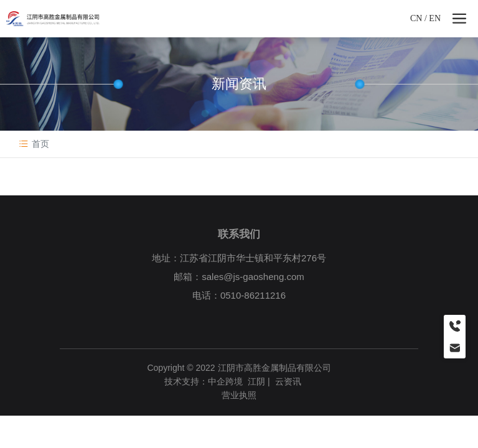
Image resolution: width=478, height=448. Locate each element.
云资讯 (288, 381)
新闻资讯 (239, 84)
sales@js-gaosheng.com (253, 277)
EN (435, 18)
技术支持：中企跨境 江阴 (215, 381)
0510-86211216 (253, 295)
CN (416, 18)
